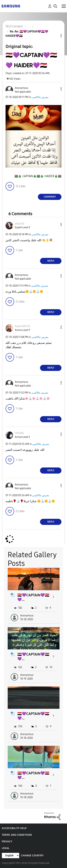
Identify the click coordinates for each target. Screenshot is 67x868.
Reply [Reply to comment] (51, 261)
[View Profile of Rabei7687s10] (22, 326)
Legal (6, 848)
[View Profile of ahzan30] (19, 224)
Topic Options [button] (55, 36)
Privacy (7, 842)
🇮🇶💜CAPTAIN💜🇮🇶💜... (33, 597)
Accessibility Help (14, 828)
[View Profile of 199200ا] (19, 433)
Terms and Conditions (17, 835)
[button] (55, 89)
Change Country (32, 856)
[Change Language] (11, 856)
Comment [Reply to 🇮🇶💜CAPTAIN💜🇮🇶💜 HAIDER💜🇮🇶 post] (50, 197)
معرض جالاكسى (40, 97)
